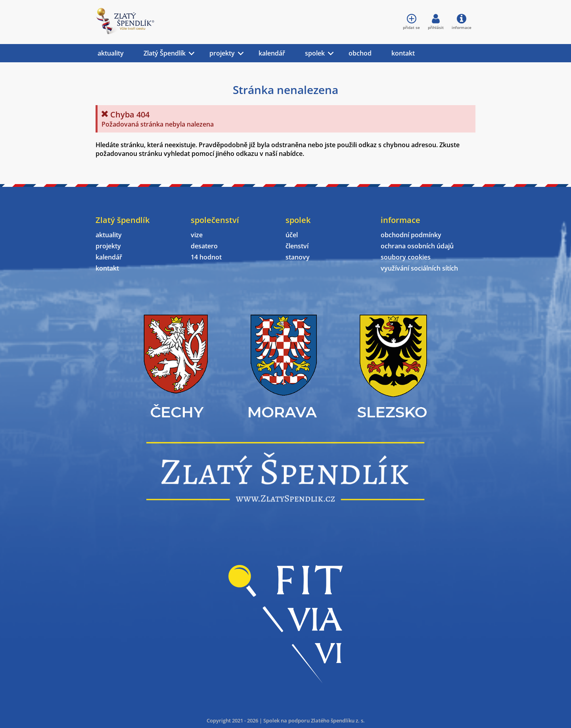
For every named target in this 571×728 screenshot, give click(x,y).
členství (297, 246)
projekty (222, 53)
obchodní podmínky (411, 235)
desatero (204, 246)
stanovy (298, 257)
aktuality (111, 53)
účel (292, 235)
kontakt (403, 53)
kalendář (272, 53)
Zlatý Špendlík (165, 53)
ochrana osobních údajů (417, 246)
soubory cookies (406, 257)
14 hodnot (206, 257)
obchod (360, 53)
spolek (315, 53)
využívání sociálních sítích (419, 268)
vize (197, 235)
